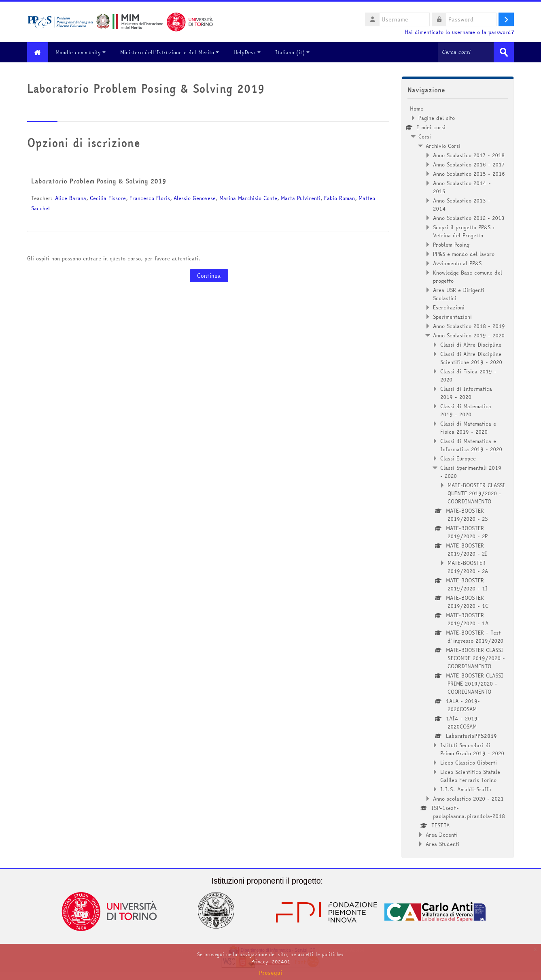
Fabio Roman (339, 198)
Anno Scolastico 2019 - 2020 (469, 335)
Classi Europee (458, 458)
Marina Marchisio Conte (248, 198)
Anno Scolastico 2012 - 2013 (469, 218)
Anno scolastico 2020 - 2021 (468, 799)
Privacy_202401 (271, 962)
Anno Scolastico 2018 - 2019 (469, 326)
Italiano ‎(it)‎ (294, 52)
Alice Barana (71, 198)
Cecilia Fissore (108, 198)
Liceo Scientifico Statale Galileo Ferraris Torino (470, 776)
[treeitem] (458, 476)
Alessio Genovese (195, 198)
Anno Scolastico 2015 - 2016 (469, 174)
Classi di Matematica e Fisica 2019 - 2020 (468, 428)
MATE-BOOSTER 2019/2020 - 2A (468, 567)
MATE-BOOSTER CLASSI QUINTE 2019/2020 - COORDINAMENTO (476, 493)
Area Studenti (442, 844)
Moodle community (82, 52)
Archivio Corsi (443, 146)
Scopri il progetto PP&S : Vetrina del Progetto (464, 231)
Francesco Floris (150, 198)
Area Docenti (442, 835)
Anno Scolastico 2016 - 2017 (469, 164)
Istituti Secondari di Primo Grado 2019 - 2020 (472, 749)
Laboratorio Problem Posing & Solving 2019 (99, 181)
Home (417, 109)
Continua (209, 276)
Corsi (425, 136)
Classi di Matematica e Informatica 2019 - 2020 (471, 445)
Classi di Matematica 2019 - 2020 (466, 410)
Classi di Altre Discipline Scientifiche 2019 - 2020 (471, 358)
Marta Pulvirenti (301, 198)
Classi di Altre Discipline (471, 345)
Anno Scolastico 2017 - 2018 (469, 155)
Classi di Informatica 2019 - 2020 (466, 393)
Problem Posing (451, 245)
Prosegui (271, 973)
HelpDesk (248, 52)
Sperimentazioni (452, 317)
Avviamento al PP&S (457, 263)
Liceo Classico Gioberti (469, 763)
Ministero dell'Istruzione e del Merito (171, 52)
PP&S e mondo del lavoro (464, 254)
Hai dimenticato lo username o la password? (459, 32)
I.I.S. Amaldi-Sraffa (466, 789)
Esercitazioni (449, 307)
